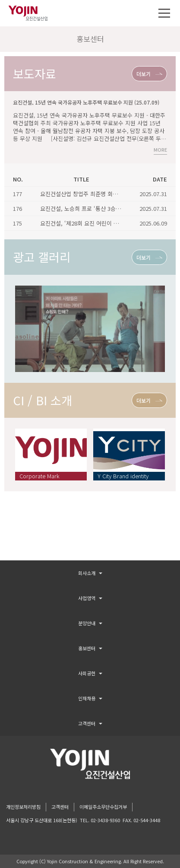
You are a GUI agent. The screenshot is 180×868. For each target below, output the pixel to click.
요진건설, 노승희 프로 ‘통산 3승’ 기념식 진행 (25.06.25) (107, 208)
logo (90, 764)
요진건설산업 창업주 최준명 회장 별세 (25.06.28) (98, 194)
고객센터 (60, 807)
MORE (160, 150)
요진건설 (28, 13)
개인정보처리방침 (23, 807)
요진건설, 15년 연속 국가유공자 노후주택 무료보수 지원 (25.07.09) (86, 102)
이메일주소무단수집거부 (103, 807)
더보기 (144, 74)
